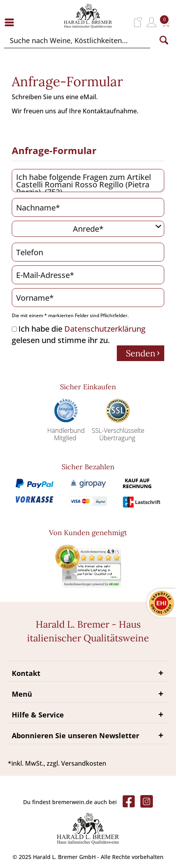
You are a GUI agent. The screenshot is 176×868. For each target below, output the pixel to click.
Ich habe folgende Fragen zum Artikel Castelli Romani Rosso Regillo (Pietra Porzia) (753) (88, 181)
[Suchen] (164, 40)
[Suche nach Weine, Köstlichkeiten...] (77, 40)
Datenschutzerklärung (105, 329)
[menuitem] (11, 22)
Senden (143, 353)
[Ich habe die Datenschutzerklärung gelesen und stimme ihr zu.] (14, 329)
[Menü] (11, 22)
